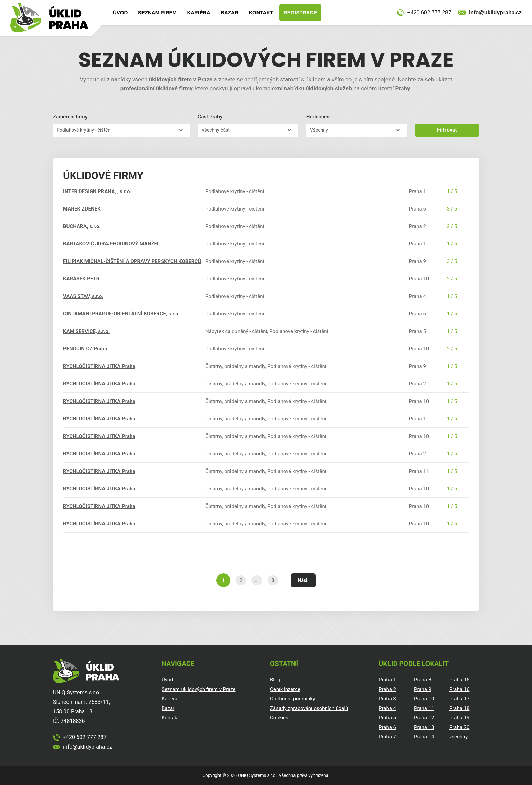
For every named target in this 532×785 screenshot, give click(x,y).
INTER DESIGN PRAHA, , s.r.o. (97, 191)
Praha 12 (424, 718)
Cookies (279, 718)
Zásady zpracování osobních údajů (309, 708)
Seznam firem (157, 12)
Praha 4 (387, 708)
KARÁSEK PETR (81, 279)
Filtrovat (447, 130)
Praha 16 (459, 689)
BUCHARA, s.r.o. (82, 226)
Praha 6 (387, 727)
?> (121, 130)
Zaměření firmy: (71, 117)
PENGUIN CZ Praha (85, 349)
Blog (275, 680)
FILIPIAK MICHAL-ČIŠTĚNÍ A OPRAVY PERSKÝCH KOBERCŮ (132, 261)
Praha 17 (459, 699)
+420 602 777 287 (429, 12)
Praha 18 (459, 708)
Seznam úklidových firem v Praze (199, 689)
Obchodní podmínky (293, 699)
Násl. (303, 580)
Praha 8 (423, 680)
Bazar (230, 12)
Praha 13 (424, 727)
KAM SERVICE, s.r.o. (86, 331)
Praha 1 (387, 680)
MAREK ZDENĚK (82, 209)
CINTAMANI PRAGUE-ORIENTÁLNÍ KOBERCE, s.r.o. (121, 314)
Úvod (120, 12)
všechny (458, 737)
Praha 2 (387, 689)
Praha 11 (424, 708)
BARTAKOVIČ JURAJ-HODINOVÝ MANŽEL (111, 244)
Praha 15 (459, 680)
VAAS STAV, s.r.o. (83, 296)
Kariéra (198, 12)
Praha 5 (387, 718)
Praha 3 (387, 699)
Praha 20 (459, 727)
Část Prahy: (211, 117)
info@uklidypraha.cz (495, 12)
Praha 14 (424, 737)
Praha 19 (459, 718)
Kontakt (261, 12)
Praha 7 (387, 737)
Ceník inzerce (285, 689)
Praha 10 (424, 699)
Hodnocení (319, 117)
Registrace (300, 12)
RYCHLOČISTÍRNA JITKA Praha (99, 366)
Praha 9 (423, 689)
